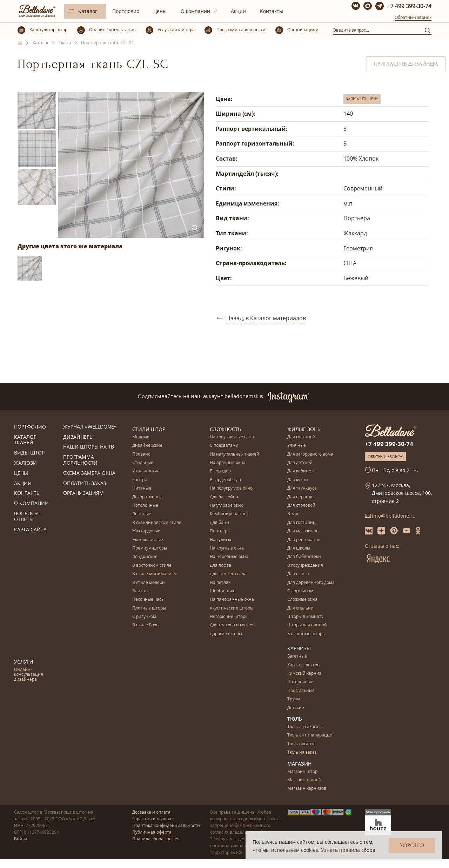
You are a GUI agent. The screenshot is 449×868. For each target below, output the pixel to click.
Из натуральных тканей (234, 454)
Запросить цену (362, 99)
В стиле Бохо (145, 625)
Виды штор (29, 453)
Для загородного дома (310, 454)
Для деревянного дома (311, 583)
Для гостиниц (301, 523)
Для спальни (300, 608)
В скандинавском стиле (157, 523)
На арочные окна (228, 463)
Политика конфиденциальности (166, 825)
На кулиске (221, 540)
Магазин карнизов (307, 789)
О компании (195, 11)
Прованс (141, 454)
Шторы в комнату (305, 617)
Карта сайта (30, 530)
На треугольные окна (232, 437)
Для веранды (301, 497)
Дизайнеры (78, 437)
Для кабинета (301, 471)
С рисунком (144, 617)
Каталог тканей (25, 440)
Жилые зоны (304, 429)
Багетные (297, 656)
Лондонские (145, 557)
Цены (160, 11)
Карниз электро (303, 665)
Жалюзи (25, 463)
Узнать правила (340, 850)
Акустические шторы (232, 608)
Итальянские (146, 471)
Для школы (299, 548)
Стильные (143, 463)
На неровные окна (229, 557)
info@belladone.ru (394, 516)
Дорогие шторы (226, 634)
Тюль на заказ (302, 752)
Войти (21, 839)
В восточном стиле (152, 566)
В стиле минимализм (155, 574)
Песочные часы (148, 600)
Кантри (140, 480)
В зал (293, 514)
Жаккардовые (146, 531)
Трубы (294, 699)
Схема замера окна (89, 473)
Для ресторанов (304, 540)
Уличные (297, 446)
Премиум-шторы (150, 548)
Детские (296, 708)
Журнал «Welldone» (90, 427)
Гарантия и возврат (153, 819)
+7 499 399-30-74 (409, 6)
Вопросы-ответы (27, 517)
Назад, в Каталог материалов (266, 318)
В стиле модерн (149, 583)
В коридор (220, 471)
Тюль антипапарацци (310, 735)
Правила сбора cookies (156, 839)
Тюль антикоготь (305, 727)
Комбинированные (230, 514)
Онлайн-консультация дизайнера (29, 675)
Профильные (301, 691)
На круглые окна (227, 548)
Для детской (300, 463)
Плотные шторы (149, 608)
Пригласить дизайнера (406, 64)
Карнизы (299, 648)
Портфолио (126, 11)
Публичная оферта (152, 832)
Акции (238, 11)
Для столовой (301, 506)
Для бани (219, 523)
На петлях (220, 583)
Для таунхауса (302, 488)
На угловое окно (227, 506)
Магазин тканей (304, 780)
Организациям (83, 493)
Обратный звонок (413, 17)
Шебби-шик (222, 591)
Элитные (142, 591)
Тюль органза (301, 744)
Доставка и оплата (151, 812)
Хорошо (412, 846)
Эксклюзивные (148, 540)
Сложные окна (302, 600)
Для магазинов (303, 531)
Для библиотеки (304, 557)
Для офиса (298, 574)
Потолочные (145, 506)
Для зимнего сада (228, 574)
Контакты (272, 11)
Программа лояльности (80, 460)
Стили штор (149, 429)
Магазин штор (302, 772)
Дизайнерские (147, 446)
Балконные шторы (306, 634)
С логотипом (300, 591)
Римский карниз (304, 674)
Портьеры (220, 531)
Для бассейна (224, 497)
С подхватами (224, 446)
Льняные (142, 514)
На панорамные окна (232, 600)
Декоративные (148, 497)
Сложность (225, 429)
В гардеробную (225, 480)
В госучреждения (305, 566)
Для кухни (298, 480)
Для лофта (220, 566)
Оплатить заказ (85, 483)
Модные (141, 437)
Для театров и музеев (232, 625)
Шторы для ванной (307, 625)
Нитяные (142, 488)
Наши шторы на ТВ (89, 447)
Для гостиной (301, 437)
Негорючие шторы (229, 617)
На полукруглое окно (231, 488)
